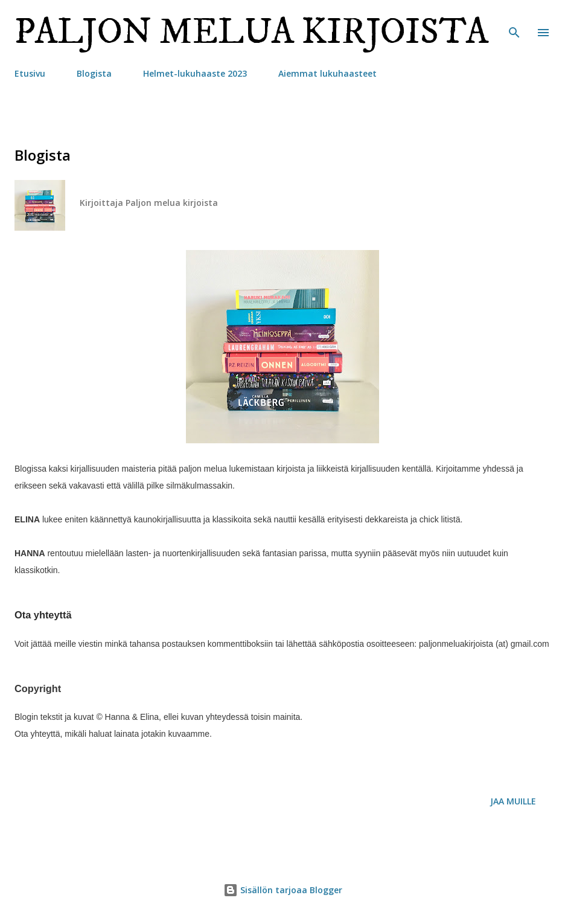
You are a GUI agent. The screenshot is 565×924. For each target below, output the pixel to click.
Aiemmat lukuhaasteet (327, 73)
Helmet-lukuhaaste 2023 (195, 73)
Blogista (94, 73)
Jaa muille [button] (513, 801)
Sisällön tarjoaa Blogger (283, 890)
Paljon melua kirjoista (251, 32)
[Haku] (514, 22)
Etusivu (30, 73)
